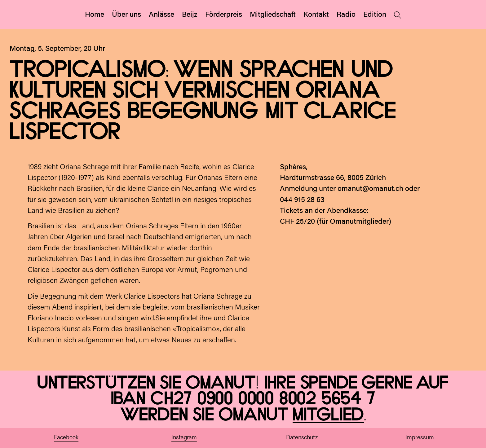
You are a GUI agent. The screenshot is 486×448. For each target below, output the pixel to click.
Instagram (184, 438)
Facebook (66, 438)
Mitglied (328, 415)
